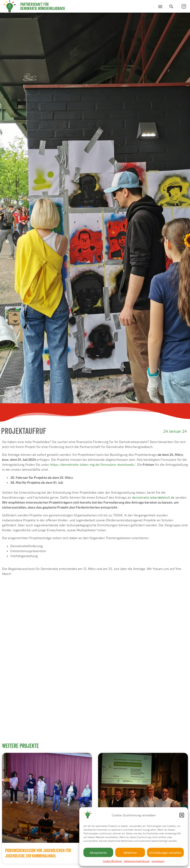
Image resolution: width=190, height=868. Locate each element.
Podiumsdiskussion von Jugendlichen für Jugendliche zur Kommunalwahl (38, 853)
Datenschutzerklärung (137, 861)
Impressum (158, 861)
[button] (182, 815)
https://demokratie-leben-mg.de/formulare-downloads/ (93, 464)
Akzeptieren (98, 852)
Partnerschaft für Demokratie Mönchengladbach (43, 6)
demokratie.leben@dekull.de (153, 497)
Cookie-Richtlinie (112, 861)
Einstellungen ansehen (165, 852)
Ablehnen (130, 852)
